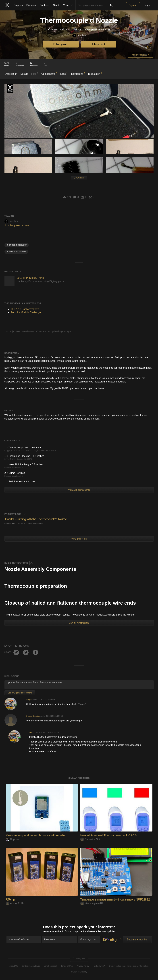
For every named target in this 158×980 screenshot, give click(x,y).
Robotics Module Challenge (26, 312)
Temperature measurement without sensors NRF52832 (118, 899)
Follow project (61, 44)
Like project (99, 44)
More (69, 5)
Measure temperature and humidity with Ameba (38, 835)
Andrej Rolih (15, 903)
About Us (14, 966)
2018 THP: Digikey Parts (30, 278)
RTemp (11, 899)
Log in (147, 5)
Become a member (52, 932)
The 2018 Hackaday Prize (10, 88)
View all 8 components (79, 490)
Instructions (78, 74)
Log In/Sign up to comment (20, 693)
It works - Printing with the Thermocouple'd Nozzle (38, 519)
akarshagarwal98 (92, 903)
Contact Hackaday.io (31, 966)
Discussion (95, 74)
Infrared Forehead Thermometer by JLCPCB (111, 835)
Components (49, 74)
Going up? (79, 959)
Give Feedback (50, 966)
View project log (79, 539)
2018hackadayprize (16, 252)
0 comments (38, 524)
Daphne (12, 839)
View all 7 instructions (79, 623)
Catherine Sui (90, 839)
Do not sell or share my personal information (129, 966)
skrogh (29, 700)
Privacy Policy (83, 966)
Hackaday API (99, 966)
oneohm (79, 36)
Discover (31, 5)
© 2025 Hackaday (79, 972)
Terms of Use (67, 966)
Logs (64, 74)
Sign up (133, 5)
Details (24, 74)
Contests (45, 5)
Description (11, 74)
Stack (56, 5)
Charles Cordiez (33, 716)
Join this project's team (17, 225)
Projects (18, 5)
